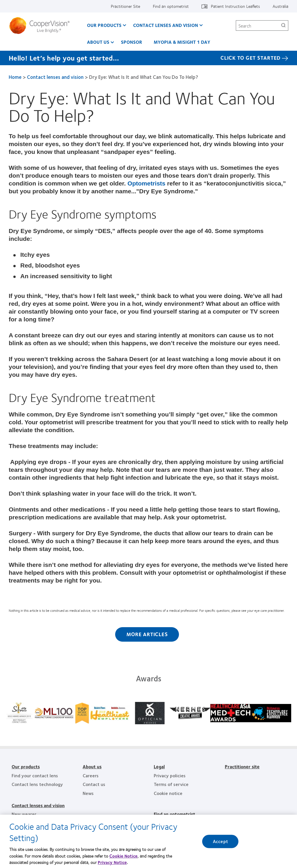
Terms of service (171, 784)
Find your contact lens (35, 775)
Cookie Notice (123, 857)
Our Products (104, 25)
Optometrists (147, 183)
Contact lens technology (37, 784)
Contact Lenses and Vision (166, 25)
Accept (220, 843)
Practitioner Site (125, 6)
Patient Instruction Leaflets (235, 6)
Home (15, 77)
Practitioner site (242, 766)
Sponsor (132, 42)
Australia (280, 6)
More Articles (147, 634)
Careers (91, 775)
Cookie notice (168, 793)
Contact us (94, 784)
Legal (159, 766)
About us (98, 42)
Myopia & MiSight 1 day (182, 42)
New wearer (24, 814)
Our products (26, 766)
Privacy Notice (112, 864)
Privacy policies (170, 775)
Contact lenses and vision (55, 77)
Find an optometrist (171, 6)
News (88, 793)
